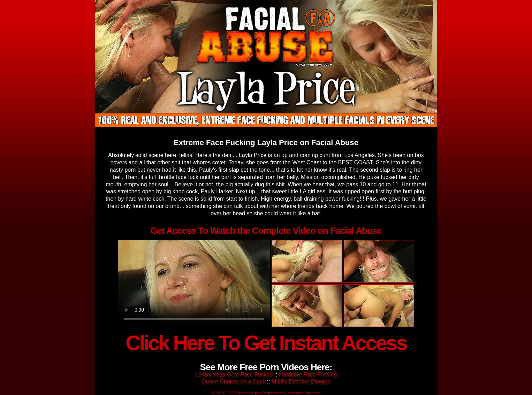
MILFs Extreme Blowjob (301, 382)
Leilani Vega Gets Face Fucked (234, 375)
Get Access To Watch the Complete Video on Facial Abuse (266, 231)
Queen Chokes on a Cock (233, 382)
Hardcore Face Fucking (308, 375)
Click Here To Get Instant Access (266, 343)
